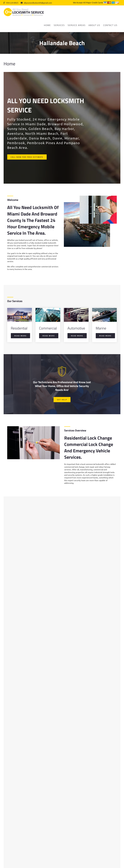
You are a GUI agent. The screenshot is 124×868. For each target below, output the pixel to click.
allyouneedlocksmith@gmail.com (36, 3)
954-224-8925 (11, 3)
